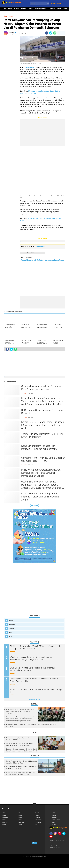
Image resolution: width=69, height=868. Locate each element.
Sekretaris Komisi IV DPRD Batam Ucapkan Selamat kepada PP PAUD (43, 459)
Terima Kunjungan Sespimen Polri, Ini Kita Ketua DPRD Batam (42, 435)
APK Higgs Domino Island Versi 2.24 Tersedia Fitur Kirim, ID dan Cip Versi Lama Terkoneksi (35, 647)
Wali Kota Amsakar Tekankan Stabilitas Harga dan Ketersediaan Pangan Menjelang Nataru (31, 658)
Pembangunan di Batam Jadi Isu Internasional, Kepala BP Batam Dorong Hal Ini (34, 680)
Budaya (4, 815)
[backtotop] (34, 805)
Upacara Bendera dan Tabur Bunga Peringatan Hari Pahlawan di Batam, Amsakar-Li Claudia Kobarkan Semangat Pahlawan (42, 485)
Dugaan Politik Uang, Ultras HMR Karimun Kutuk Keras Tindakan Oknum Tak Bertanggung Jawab (22, 750)
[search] (40, 3)
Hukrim (4, 820)
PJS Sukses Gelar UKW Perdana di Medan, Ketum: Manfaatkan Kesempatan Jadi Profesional (32, 725)
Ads (34, 843)
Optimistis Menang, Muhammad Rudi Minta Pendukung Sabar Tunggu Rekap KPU (20, 744)
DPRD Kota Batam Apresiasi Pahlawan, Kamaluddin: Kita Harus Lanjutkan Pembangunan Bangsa (41, 473)
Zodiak (54, 825)
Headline (17, 9)
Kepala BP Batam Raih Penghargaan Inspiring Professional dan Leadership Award (40, 497)
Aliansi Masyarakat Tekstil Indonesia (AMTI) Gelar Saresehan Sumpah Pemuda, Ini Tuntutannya (20, 711)
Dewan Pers (5, 818)
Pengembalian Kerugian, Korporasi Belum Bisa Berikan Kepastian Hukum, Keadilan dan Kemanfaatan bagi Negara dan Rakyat (21, 719)
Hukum (59, 9)
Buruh (20, 815)
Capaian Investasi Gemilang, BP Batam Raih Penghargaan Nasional (41, 388)
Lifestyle (52, 9)
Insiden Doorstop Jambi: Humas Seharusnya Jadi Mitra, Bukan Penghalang (22, 768)
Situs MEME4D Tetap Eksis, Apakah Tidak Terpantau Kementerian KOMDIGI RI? (32, 669)
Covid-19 (11, 629)
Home (4, 9)
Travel (21, 825)
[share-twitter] (51, 33)
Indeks (10, 9)
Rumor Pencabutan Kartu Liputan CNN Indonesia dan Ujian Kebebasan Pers (22, 762)
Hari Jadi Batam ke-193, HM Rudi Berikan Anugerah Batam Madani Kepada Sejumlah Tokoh (43, 260)
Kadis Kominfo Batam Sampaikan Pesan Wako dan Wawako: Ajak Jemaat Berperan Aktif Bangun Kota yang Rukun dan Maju (43, 401)
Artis (3, 813)
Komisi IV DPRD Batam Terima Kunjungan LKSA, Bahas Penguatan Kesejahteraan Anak (43, 425)
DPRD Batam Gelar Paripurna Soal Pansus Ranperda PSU (43, 412)
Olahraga (38, 822)
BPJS (20, 813)
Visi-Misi (52, 841)
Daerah (23, 9)
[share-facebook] (47, 33)
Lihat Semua (34, 506)
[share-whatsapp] (55, 33)
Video (11, 633)
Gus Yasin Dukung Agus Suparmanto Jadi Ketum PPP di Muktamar (22, 739)
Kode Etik (58, 841)
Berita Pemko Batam (41, 9)
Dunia (20, 818)
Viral (10, 636)
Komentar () (61, 33)
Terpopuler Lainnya (34, 700)
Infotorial (38, 820)
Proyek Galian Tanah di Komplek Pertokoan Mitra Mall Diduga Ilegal (36, 691)
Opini (53, 822)
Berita (54, 813)
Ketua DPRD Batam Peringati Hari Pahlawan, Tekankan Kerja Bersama (39, 447)
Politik (65, 9)
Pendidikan (12, 625)
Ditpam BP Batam (32, 253)
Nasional (30, 9)
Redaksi (64, 841)
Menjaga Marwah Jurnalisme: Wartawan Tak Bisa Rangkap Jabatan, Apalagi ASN (20, 773)
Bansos (37, 813)
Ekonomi (38, 818)
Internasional (56, 820)
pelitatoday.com (30, 67)
